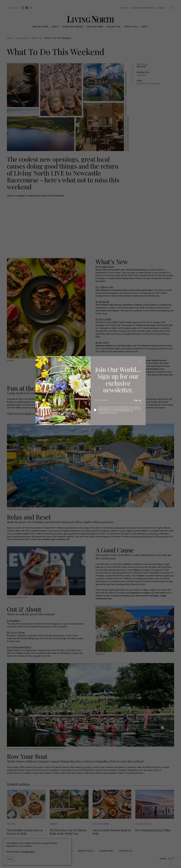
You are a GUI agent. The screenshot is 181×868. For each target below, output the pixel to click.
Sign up (138, 400)
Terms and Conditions (121, 409)
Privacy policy (103, 409)
